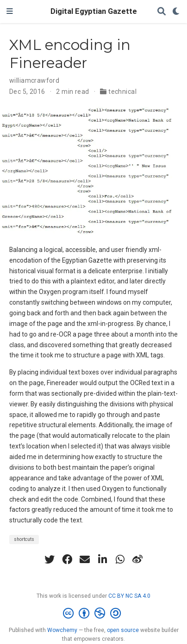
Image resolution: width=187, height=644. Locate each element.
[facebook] (67, 559)
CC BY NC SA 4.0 (129, 596)
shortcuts (24, 539)
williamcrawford (34, 80)
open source (123, 630)
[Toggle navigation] (10, 12)
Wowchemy (62, 630)
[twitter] (50, 559)
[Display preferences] (176, 12)
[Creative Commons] (94, 613)
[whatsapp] (120, 559)
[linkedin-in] (102, 559)
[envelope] (85, 559)
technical (122, 92)
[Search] (162, 12)
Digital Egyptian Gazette (94, 11)
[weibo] (137, 559)
